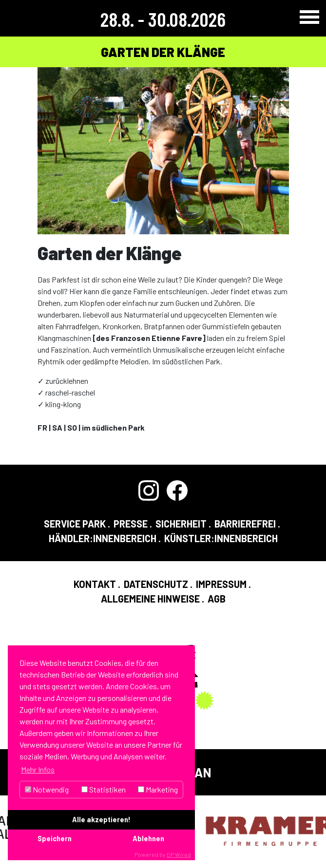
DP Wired (179, 854)
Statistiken (104, 789)
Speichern (55, 839)
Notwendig (47, 789)
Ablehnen (148, 839)
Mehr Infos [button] (38, 769)
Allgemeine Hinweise (150, 599)
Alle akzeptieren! (101, 820)
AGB (217, 599)
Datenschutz (156, 584)
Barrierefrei (245, 524)
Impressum (221, 584)
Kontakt (95, 584)
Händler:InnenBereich (103, 538)
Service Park (75, 524)
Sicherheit (181, 524)
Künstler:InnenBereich (221, 538)
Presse (131, 524)
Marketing (158, 789)
